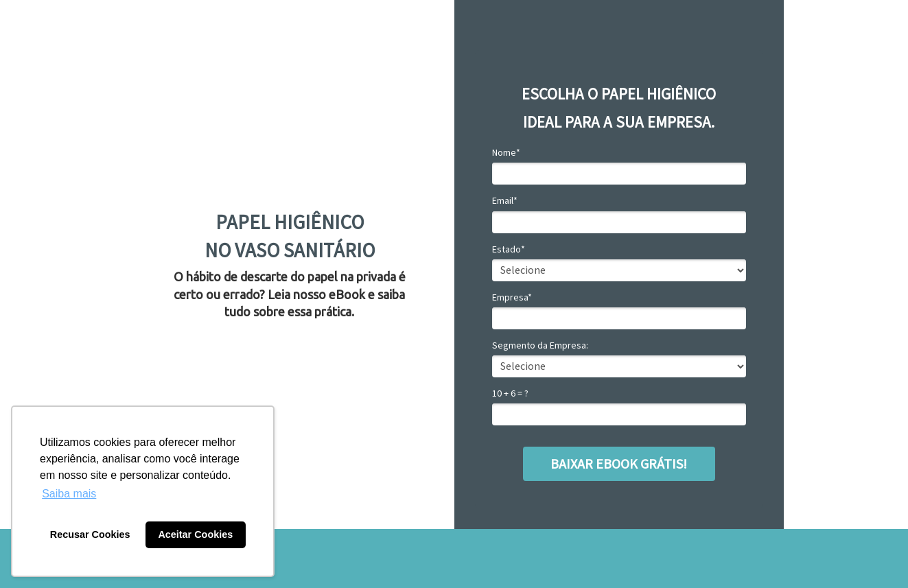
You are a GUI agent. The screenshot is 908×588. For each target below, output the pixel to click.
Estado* (509, 249)
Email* (505, 201)
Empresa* (512, 297)
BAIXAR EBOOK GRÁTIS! (619, 463)
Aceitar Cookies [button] (195, 534)
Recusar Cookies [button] (90, 534)
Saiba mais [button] (69, 494)
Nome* (506, 153)
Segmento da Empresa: (540, 345)
